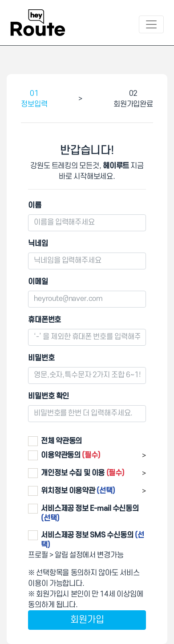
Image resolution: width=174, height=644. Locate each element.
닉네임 (38, 244)
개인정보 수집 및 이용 (83, 473)
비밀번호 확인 (49, 396)
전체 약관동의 (61, 441)
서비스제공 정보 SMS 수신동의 (92, 540)
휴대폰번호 (45, 320)
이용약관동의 (71, 455)
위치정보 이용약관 (78, 491)
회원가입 (87, 620)
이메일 (38, 282)
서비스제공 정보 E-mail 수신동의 (90, 514)
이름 (35, 205)
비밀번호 (41, 358)
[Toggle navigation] (151, 24)
